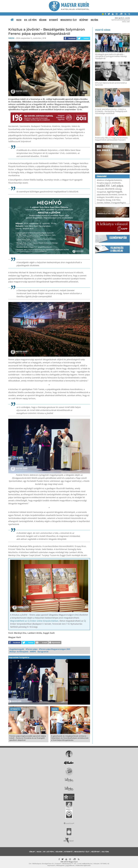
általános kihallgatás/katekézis (109, 180)
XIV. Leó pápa (30, 20)
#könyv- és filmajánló (19, 652)
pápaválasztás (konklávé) (107, 195)
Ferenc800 (110, 197)
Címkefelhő (102, 176)
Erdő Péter (116, 200)
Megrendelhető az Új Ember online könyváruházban (34, 621)
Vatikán (107, 203)
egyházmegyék (115, 192)
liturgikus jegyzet (104, 183)
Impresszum (51, 865)
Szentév (100, 203)
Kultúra (94, 20)
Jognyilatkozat (70, 865)
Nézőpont (84, 20)
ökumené (110, 189)
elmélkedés (116, 183)
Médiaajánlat (60, 865)
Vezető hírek (103, 30)
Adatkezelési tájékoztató (83, 865)
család (101, 186)
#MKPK (33, 652)
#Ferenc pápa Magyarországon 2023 (55, 649)
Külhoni (43, 20)
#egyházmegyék (17, 649)
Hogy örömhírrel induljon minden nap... (110, 150)
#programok (43, 652)
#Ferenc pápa (32, 649)
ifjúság (108, 200)
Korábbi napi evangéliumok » (119, 171)
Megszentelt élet (69, 20)
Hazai (19, 20)
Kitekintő (54, 20)
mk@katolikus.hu (87, 864)
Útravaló (100, 189)
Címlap (32, 852)
